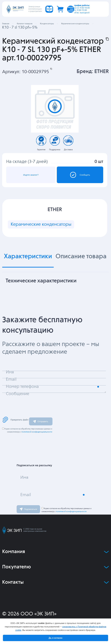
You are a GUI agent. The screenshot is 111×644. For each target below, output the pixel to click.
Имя (24, 478)
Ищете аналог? (31, 175)
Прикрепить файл (15, 420)
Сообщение (18, 394)
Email (26, 495)
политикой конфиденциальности (37, 432)
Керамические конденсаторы (41, 224)
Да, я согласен (55, 638)
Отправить (41, 421)
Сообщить (80, 175)
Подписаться (28, 509)
